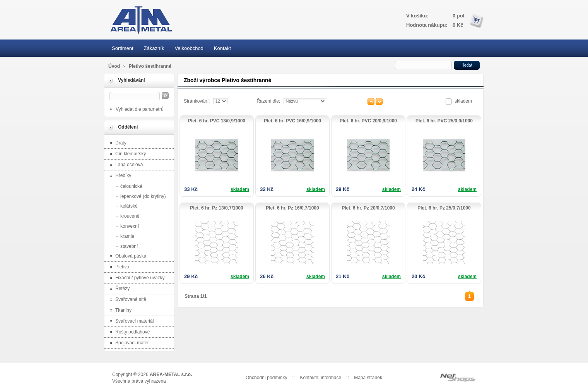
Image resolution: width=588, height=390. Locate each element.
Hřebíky (119, 176)
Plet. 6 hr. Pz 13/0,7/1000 (216, 208)
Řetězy (118, 289)
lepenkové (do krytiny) (136, 196)
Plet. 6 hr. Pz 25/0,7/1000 (444, 208)
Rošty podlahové (128, 332)
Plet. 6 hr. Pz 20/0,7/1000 (368, 208)
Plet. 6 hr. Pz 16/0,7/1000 (292, 208)
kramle (120, 236)
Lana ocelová (125, 165)
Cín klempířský (126, 154)
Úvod (114, 66)
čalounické (124, 186)
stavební (122, 246)
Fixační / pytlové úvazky (135, 278)
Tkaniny (119, 311)
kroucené (123, 216)
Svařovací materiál (130, 322)
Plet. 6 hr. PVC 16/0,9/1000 (292, 121)
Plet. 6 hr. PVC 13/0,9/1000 (217, 121)
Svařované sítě (126, 300)
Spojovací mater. (128, 343)
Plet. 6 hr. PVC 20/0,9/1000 (368, 121)
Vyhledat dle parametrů (140, 109)
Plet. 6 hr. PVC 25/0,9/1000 (444, 121)
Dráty (116, 143)
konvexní (123, 226)
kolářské (122, 206)
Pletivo (118, 267)
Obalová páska (126, 257)
